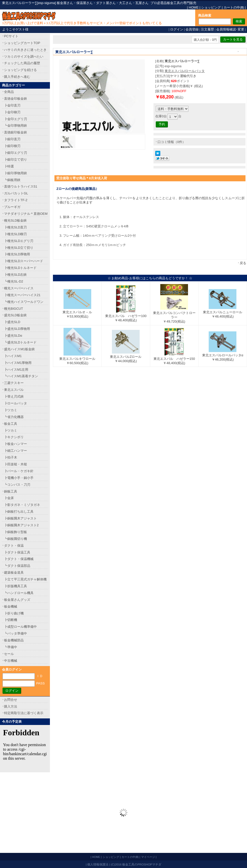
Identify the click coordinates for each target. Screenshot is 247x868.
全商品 (9, 92)
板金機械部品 (14, 640)
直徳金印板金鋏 (16, 99)
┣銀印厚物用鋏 (16, 173)
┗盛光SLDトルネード (20, 342)
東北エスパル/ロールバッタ (185, 71)
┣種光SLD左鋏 (15, 275)
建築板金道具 (14, 572)
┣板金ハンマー (16, 444)
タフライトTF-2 (16, 200)
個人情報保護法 (98, 864)
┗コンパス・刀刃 (17, 485)
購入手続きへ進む (17, 77)
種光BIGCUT (13, 309)
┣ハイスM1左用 (16, 370)
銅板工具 (11, 491)
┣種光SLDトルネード (20, 268)
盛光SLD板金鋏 (15, 315)
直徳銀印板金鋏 (16, 132)
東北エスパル (14, 390)
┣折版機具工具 (16, 586)
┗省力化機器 (14, 417)
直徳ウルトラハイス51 (21, 186)
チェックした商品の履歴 (22, 63)
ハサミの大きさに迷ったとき (25, 50)
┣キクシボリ (14, 437)
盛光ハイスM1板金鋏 (19, 349)
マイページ (148, 857)
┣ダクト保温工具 (17, 552)
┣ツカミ (11, 410)
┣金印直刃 (12, 105)
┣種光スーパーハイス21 (22, 295)
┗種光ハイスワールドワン (24, 302)
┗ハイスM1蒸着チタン (21, 376)
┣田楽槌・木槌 (16, 464)
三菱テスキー (14, 383)
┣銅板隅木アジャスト (20, 518)
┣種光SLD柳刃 (15, 234)
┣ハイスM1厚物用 (18, 363)
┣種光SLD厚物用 (17, 254)
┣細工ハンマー (16, 451)
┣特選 (9, 166)
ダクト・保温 (14, 546)
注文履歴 (207, 29)
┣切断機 (11, 620)
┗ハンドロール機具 (19, 593)
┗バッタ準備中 (16, 633)
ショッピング (211, 7)
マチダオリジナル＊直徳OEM (26, 214)
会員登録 (192, 29)
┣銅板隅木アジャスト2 (21, 525)
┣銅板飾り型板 (16, 532)
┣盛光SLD (12, 322)
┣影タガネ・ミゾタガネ (22, 505)
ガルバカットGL (16, 193)
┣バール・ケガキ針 (19, 471)
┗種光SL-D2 (14, 281)
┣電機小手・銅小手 (19, 478)
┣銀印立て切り (16, 160)
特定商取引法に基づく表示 (24, 713)
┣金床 (9, 498)
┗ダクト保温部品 (17, 566)
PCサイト (11, 36)
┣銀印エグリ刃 (16, 153)
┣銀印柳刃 (12, 146)
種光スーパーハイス (19, 288)
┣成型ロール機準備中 (20, 627)
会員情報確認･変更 (230, 29)
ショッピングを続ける (20, 70)
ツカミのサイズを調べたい (24, 57)
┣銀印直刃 (12, 139)
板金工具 (11, 424)
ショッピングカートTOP (22, 43)
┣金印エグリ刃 (16, 119)
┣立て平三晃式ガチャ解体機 (25, 579)
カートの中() (234, 7)
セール (9, 654)
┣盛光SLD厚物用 (17, 329)
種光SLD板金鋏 (15, 220)
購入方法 (11, 706)
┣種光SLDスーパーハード (24, 261)
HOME (194, 7)
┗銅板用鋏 (12, 180)
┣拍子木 (11, 457)
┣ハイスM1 (13, 356)
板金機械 (11, 606)
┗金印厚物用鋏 (16, 126)
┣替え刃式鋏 (14, 396)
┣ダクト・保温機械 (19, 559)
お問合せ (11, 700)
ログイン (177, 29)
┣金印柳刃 (12, 112)
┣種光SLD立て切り (19, 248)
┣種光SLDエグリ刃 (19, 241)
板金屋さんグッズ (17, 600)
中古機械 (11, 661)
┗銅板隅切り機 (16, 539)
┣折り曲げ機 (14, 613)
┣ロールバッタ (16, 403)
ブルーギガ (12, 207)
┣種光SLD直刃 (15, 227)
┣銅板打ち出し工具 (19, 512)
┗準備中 (11, 647)
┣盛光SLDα (13, 336)
